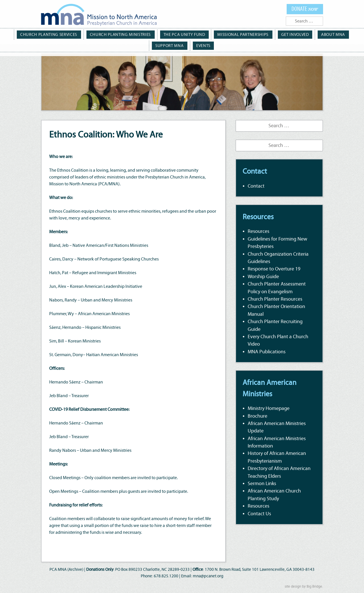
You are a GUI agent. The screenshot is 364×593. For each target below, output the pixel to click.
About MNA (306, 34)
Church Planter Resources (275, 299)
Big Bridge (314, 586)
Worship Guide (263, 277)
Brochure (258, 416)
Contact (256, 186)
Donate (305, 9)
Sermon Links (262, 484)
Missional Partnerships (220, 34)
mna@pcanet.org (208, 576)
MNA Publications (267, 352)
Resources (258, 231)
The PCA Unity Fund (163, 34)
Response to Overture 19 (274, 269)
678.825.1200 (166, 576)
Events (183, 45)
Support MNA (343, 34)
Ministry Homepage (269, 409)
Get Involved (269, 34)
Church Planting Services (36, 34)
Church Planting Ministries (103, 34)
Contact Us (259, 514)
